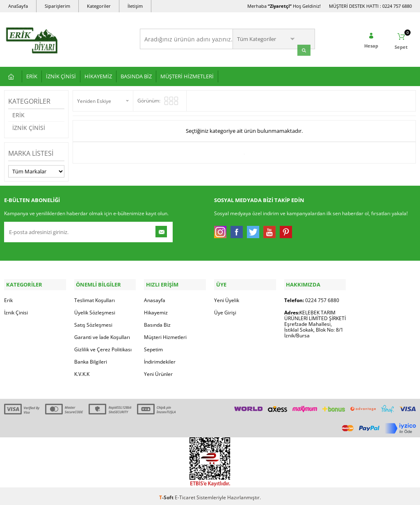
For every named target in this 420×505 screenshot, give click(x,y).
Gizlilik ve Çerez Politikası (103, 347)
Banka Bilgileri (91, 359)
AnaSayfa (18, 6)
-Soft (167, 495)
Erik (8, 297)
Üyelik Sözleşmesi (95, 310)
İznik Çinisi (16, 310)
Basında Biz (157, 322)
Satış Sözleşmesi (93, 322)
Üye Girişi (225, 310)
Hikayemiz (156, 310)
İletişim (135, 6)
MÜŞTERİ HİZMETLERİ (187, 75)
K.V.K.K (82, 371)
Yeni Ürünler (158, 371)
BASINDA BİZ (136, 75)
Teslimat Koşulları (95, 297)
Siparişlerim (57, 6)
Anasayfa (155, 297)
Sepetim (153, 347)
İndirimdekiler (160, 359)
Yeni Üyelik (227, 297)
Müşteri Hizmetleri (165, 334)
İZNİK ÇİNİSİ (61, 75)
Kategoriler (99, 6)
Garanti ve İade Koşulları (102, 334)
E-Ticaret (185, 495)
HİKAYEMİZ (98, 75)
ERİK (32, 75)
